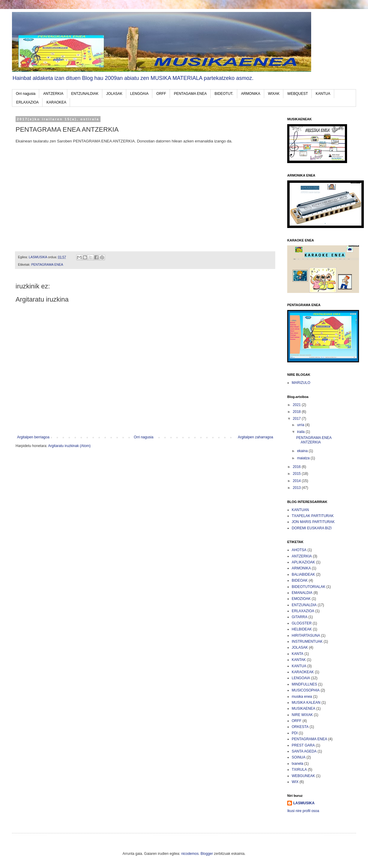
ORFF (161, 94)
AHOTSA (299, 550)
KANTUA (323, 94)
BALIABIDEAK (303, 574)
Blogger (207, 854)
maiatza (304, 458)
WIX (295, 782)
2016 (297, 467)
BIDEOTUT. (224, 94)
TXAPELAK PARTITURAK (313, 516)
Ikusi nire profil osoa (303, 811)
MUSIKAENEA (304, 709)
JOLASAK (114, 94)
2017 (297, 419)
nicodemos (190, 854)
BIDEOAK (300, 580)
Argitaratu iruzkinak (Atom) (69, 446)
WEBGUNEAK (303, 776)
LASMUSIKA (304, 803)
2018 (297, 412)
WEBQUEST (298, 94)
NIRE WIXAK (302, 715)
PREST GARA (303, 745)
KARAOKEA (56, 102)
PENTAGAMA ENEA (190, 94)
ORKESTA (300, 727)
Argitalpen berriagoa (33, 437)
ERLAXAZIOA (27, 102)
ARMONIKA (251, 94)
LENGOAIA (139, 94)
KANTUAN (300, 510)
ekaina (303, 451)
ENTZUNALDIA (304, 605)
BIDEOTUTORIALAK (308, 587)
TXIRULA (299, 770)
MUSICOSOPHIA (306, 690)
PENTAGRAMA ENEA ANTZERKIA (314, 440)
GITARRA (299, 617)
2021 (297, 405)
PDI (295, 733)
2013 (297, 488)
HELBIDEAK (302, 629)
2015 (297, 474)
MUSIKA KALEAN (306, 703)
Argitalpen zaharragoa (256, 437)
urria (301, 425)
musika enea (302, 697)
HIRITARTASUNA (306, 636)
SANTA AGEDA (304, 751)
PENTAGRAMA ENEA (47, 264)
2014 (297, 481)
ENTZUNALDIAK (85, 94)
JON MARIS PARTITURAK (313, 522)
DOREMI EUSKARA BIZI (312, 528)
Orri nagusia (26, 94)
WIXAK (274, 94)
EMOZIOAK (301, 599)
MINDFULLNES (304, 684)
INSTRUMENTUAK (307, 642)
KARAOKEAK (303, 672)
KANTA (298, 654)
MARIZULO (301, 383)
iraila (301, 432)
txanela (298, 764)
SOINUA (299, 757)
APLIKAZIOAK (303, 562)
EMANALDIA (302, 593)
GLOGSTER (302, 623)
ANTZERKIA (53, 94)
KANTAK (299, 660)
